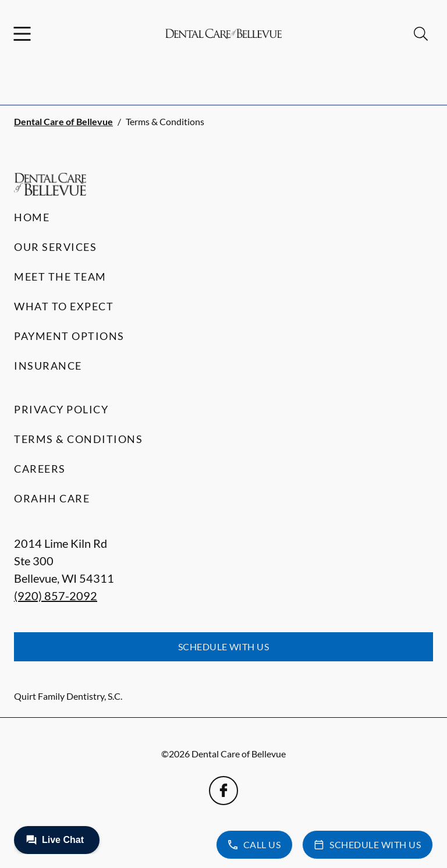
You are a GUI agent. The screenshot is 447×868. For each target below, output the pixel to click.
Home (32, 217)
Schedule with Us (224, 646)
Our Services (55, 247)
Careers (40, 469)
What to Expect (64, 306)
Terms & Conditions (78, 439)
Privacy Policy (61, 409)
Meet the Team (60, 277)
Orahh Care (52, 498)
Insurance (48, 366)
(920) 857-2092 (56, 596)
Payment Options (69, 336)
